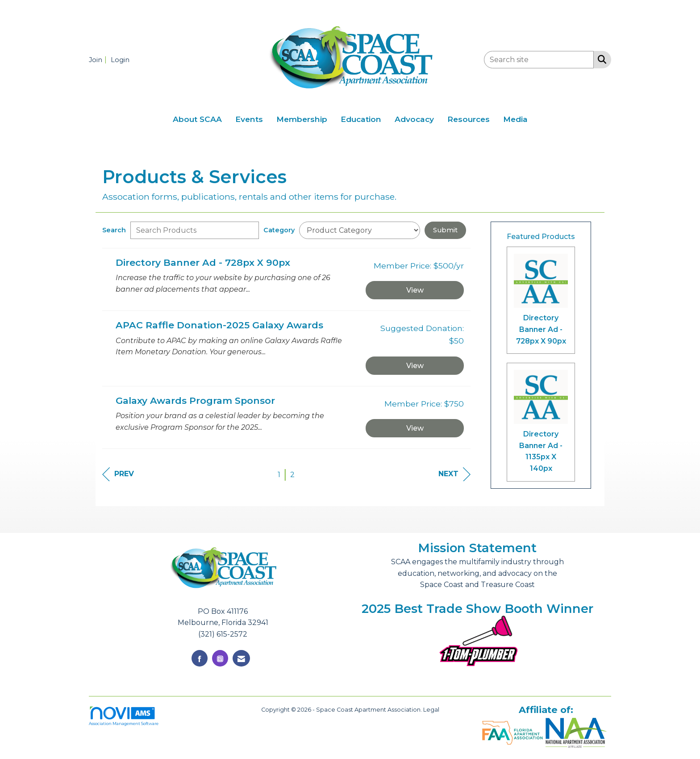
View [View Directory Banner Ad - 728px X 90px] (415, 290)
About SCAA (197, 119)
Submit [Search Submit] (445, 230)
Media (515, 119)
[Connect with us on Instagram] (220, 658)
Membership (302, 119)
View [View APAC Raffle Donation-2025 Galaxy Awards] (415, 366)
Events (249, 119)
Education (361, 119)
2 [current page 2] (292, 475)
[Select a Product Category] (360, 230)
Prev (118, 474)
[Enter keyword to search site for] (539, 60)
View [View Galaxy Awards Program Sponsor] (415, 428)
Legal (431, 710)
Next (454, 474)
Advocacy (414, 119)
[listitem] (99, 60)
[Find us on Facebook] (200, 658)
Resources (469, 119)
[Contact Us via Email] (241, 658)
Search (114, 230)
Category (279, 230)
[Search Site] (600, 59)
